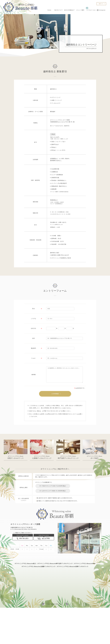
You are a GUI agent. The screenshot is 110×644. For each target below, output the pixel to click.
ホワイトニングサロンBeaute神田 (85, 564)
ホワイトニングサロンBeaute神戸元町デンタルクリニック (55, 564)
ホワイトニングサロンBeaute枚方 (25, 564)
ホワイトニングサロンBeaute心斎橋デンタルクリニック (39, 566)
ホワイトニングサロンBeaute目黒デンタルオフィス (73, 566)
